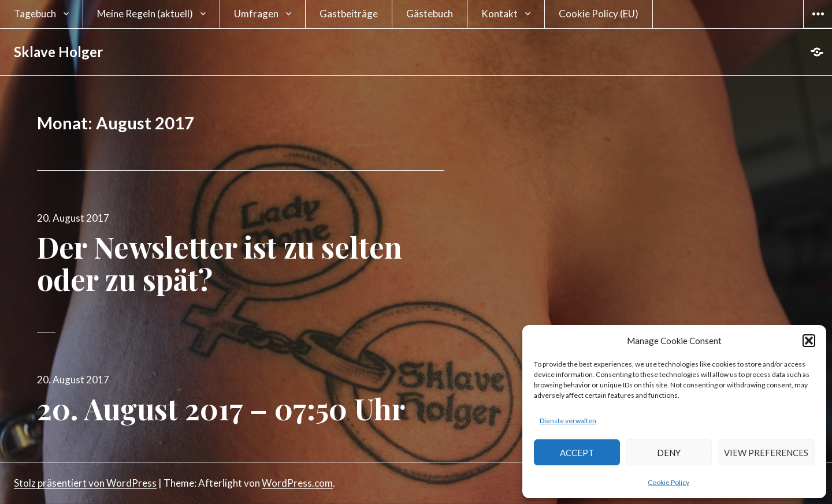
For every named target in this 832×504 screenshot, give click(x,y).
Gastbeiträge (349, 14)
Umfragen (256, 14)
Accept (577, 453)
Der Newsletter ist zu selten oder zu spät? (220, 263)
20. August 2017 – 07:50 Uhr (221, 408)
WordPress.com (297, 483)
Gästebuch (430, 14)
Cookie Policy (668, 482)
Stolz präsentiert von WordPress (85, 483)
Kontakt (499, 14)
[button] (809, 341)
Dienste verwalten (568, 421)
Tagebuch (35, 14)
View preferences (766, 453)
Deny (669, 453)
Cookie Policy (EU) (599, 14)
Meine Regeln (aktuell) (145, 14)
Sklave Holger (58, 52)
